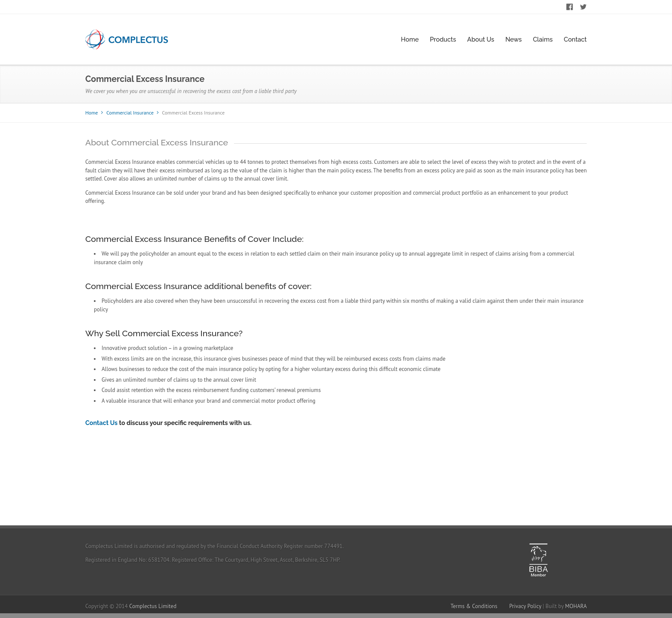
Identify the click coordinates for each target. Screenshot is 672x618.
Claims (543, 39)
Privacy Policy (525, 606)
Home (410, 39)
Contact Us (101, 423)
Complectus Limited (153, 606)
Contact (575, 39)
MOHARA (576, 606)
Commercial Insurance (130, 113)
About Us (481, 39)
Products (443, 39)
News (513, 39)
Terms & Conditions (474, 606)
